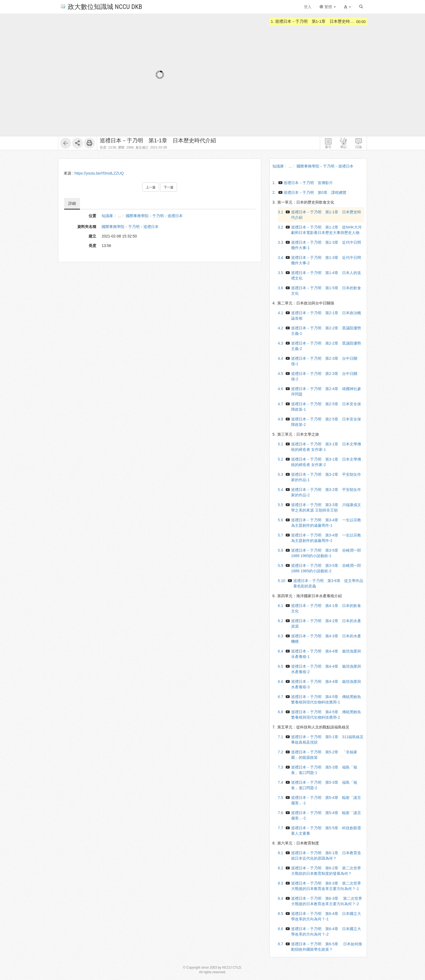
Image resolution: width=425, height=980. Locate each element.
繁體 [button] (328, 7)
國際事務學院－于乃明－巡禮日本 (154, 216)
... (120, 216)
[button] (347, 7)
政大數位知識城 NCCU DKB (101, 6)
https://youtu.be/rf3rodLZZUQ (99, 173)
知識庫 (107, 216)
